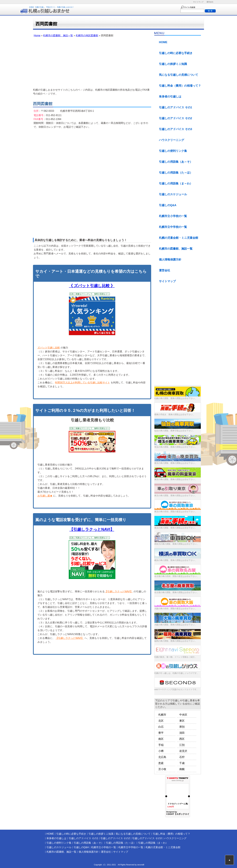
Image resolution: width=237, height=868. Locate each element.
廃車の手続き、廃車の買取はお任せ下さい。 (174, 415)
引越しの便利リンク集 (173, 151)
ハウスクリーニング (172, 140)
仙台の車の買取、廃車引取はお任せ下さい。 (174, 431)
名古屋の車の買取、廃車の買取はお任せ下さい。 (177, 592)
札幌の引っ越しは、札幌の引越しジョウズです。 (177, 673)
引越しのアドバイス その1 (175, 107)
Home (37, 35)
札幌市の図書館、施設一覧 (58, 35)
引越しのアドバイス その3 (175, 129)
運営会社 (210, 2)
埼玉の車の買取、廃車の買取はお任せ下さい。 (175, 447)
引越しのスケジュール (173, 194)
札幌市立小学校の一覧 (173, 216)
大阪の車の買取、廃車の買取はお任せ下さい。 (175, 625)
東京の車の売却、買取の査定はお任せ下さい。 (175, 512)
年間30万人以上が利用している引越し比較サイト (82, 383)
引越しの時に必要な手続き (176, 53)
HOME (163, 42)
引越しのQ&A (168, 205)
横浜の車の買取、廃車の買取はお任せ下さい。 (175, 560)
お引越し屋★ (45, 496)
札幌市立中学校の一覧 (173, 227)
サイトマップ (198, 2)
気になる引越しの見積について (179, 75)
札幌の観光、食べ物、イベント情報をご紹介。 (175, 657)
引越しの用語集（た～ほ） (176, 173)
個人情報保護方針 (170, 260)
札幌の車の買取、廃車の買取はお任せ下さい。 (175, 398)
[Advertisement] (92, 63)
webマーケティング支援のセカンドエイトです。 (176, 689)
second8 (141, 865)
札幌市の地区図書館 (87, 35)
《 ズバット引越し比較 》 (92, 286)
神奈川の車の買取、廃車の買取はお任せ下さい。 (177, 544)
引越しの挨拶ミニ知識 (173, 64)
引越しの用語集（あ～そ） (176, 162)
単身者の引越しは (170, 97)
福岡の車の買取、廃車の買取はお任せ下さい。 (175, 641)
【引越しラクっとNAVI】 (92, 529)
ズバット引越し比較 (49, 348)
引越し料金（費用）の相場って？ (180, 86)
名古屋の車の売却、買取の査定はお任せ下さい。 (177, 576)
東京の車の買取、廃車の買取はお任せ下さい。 (175, 463)
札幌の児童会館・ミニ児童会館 (179, 238)
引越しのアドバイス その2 (175, 118)
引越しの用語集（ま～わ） (176, 183)
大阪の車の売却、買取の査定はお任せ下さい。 (175, 609)
